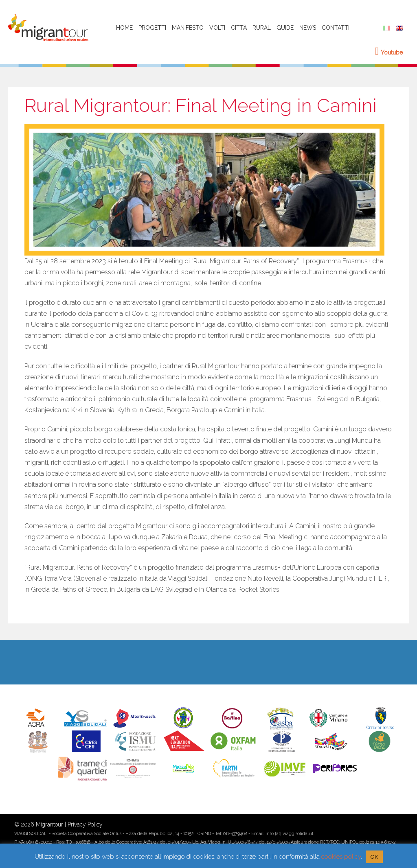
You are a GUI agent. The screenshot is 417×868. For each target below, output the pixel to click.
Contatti (336, 28)
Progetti (152, 28)
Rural (262, 28)
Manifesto (188, 28)
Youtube (389, 52)
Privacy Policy (85, 824)
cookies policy (341, 857)
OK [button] (374, 857)
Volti (217, 28)
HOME (124, 28)
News (308, 28)
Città (239, 28)
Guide (285, 28)
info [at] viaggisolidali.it (290, 833)
